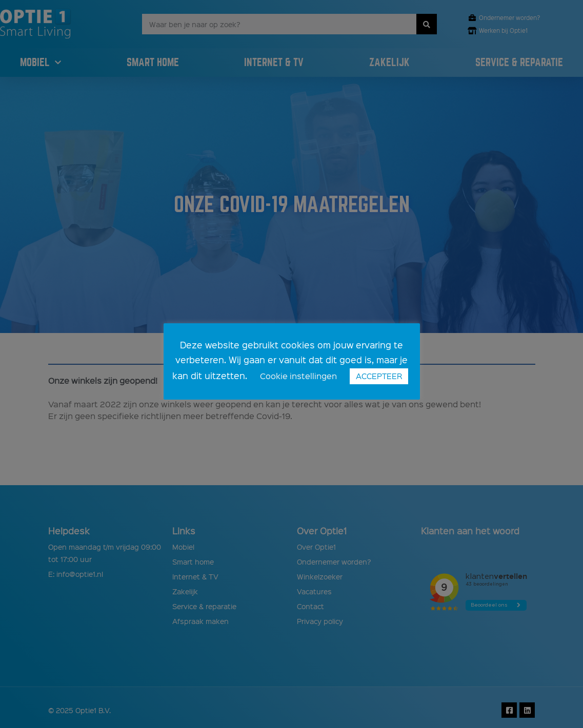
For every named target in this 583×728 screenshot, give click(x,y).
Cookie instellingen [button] (298, 376)
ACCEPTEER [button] (379, 376)
